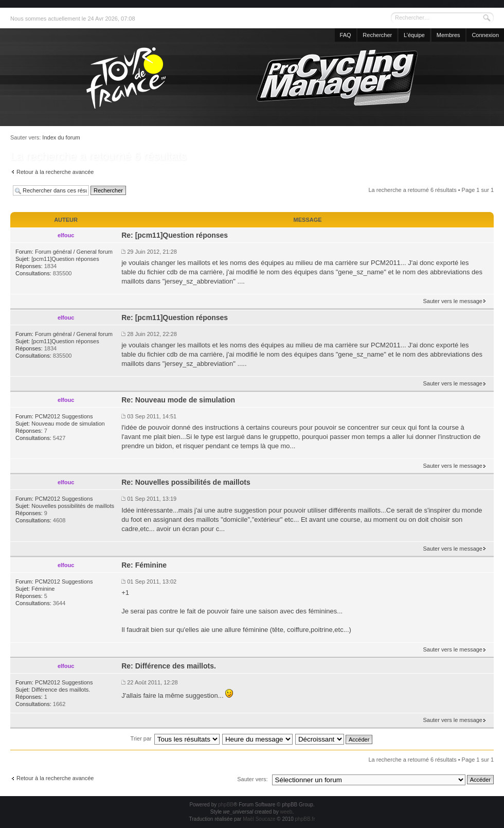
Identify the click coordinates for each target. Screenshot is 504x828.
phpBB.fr (305, 819)
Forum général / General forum (74, 252)
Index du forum (61, 137)
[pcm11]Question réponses (65, 259)
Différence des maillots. (61, 690)
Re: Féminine (144, 565)
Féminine (43, 589)
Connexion (485, 35)
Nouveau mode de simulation (68, 424)
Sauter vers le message (453, 301)
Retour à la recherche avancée (55, 172)
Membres (448, 35)
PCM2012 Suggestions (64, 416)
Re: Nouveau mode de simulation (178, 400)
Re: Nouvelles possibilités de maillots (186, 482)
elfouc (66, 235)
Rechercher (377, 35)
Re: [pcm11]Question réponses (175, 235)
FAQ (346, 35)
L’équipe (414, 35)
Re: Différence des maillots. (169, 666)
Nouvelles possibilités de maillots (73, 506)
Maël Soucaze (259, 819)
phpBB (226, 805)
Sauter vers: (252, 779)
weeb (286, 812)
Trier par (141, 738)
